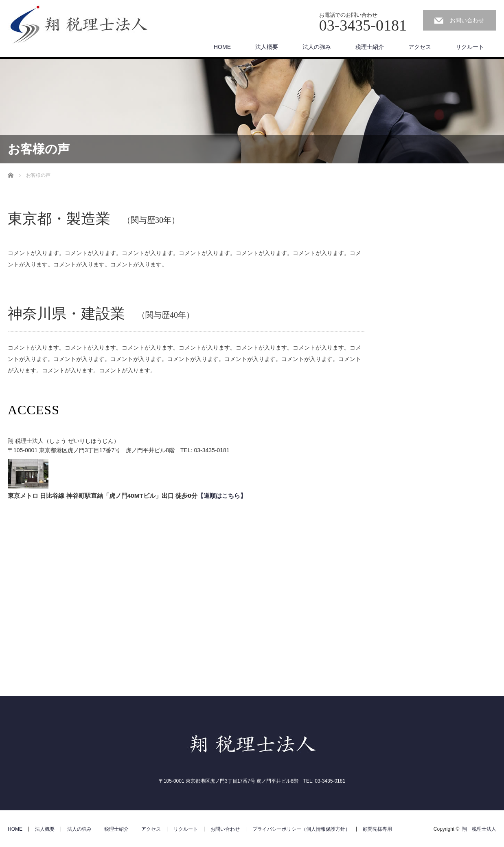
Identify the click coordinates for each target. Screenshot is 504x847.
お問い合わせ (467, 20)
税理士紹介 (370, 47)
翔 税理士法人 (479, 829)
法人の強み (317, 47)
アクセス (420, 47)
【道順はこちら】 (222, 496)
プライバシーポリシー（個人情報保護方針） (301, 829)
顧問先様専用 (377, 829)
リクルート (470, 47)
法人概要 (267, 47)
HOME (222, 47)
